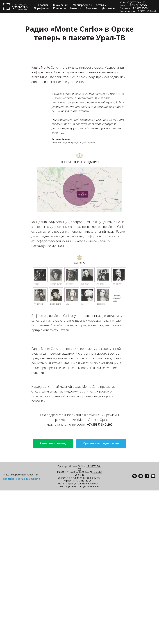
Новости (76, 8)
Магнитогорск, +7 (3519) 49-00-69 (138, 11)
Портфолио (41, 8)
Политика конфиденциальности (22, 479)
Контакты (59, 8)
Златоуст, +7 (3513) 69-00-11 (135, 8)
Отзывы (101, 5)
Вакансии (92, 8)
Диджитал (109, 8)
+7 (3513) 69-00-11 (85, 481)
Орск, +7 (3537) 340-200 (133, 2)
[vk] (134, 478)
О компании (61, 5)
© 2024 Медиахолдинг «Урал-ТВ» (21, 475)
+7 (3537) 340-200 (89, 468)
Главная (43, 5)
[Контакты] (153, 478)
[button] (53, 444)
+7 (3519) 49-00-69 (89, 487)
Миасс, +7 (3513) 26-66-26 (134, 5)
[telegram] (147, 478)
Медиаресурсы (82, 5)
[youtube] (141, 478)
